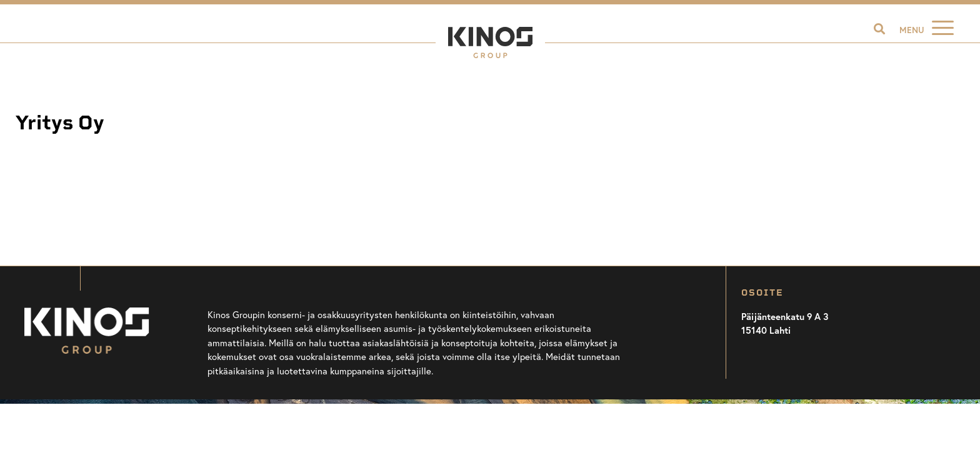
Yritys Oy (60, 123)
